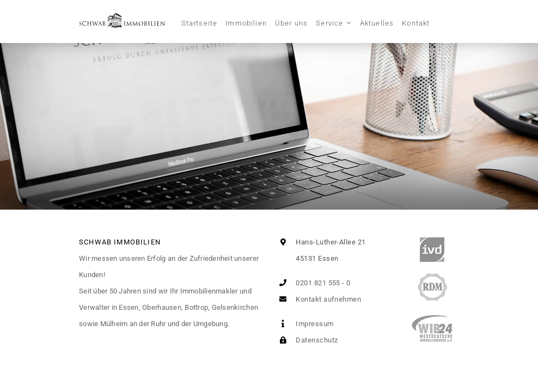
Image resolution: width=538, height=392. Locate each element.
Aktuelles (377, 23)
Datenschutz (306, 340)
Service (329, 23)
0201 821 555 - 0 (313, 283)
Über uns (291, 23)
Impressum (304, 324)
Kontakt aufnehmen (318, 299)
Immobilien (246, 23)
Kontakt (416, 23)
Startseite (200, 23)
